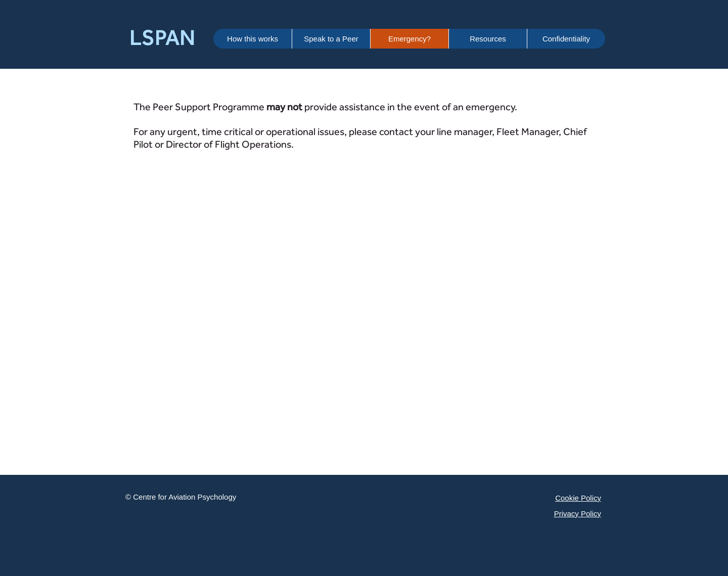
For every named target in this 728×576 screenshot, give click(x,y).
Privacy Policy (578, 514)
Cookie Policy (578, 498)
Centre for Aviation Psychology (185, 497)
